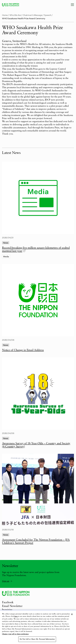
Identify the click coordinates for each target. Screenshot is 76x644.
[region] (38, 627)
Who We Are (15, 15)
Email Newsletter (12, 606)
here (16, 616)
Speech (48, 15)
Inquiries (7, 610)
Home (5, 15)
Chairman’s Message (32, 15)
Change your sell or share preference (15, 634)
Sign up (7, 581)
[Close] (72, 614)
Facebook (8, 602)
